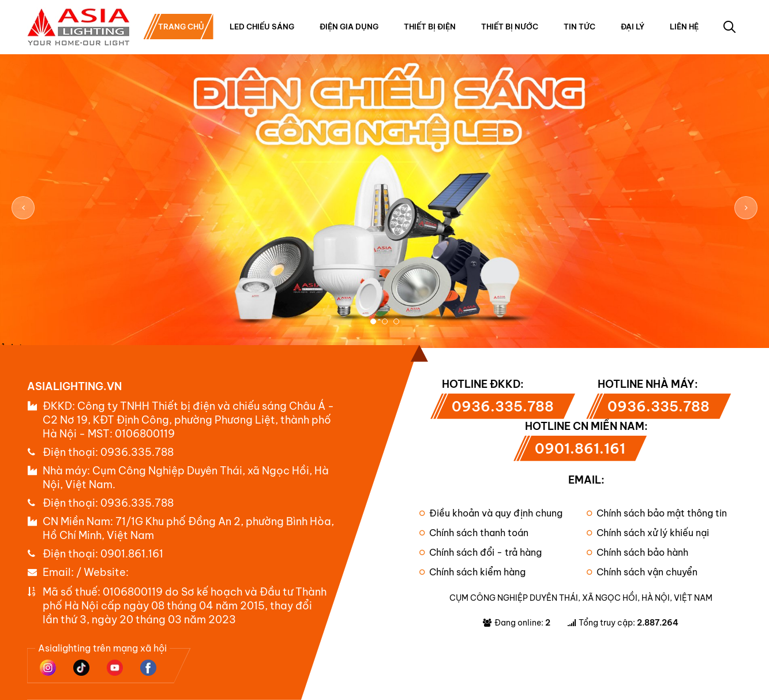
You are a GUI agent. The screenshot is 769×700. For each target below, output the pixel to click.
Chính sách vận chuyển (642, 572)
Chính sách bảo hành (637, 552)
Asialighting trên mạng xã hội (102, 648)
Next (746, 208)
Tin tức (579, 27)
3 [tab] (396, 321)
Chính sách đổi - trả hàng (481, 552)
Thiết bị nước (510, 27)
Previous (23, 208)
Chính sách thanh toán (474, 533)
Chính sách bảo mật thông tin (657, 513)
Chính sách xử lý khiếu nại (648, 533)
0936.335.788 (137, 452)
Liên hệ (684, 27)
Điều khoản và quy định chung (491, 513)
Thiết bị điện (430, 27)
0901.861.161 (132, 554)
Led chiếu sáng (262, 27)
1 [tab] (373, 321)
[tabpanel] (384, 208)
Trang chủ (181, 27)
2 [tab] (385, 321)
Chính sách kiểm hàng (472, 572)
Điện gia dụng (349, 27)
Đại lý (633, 27)
